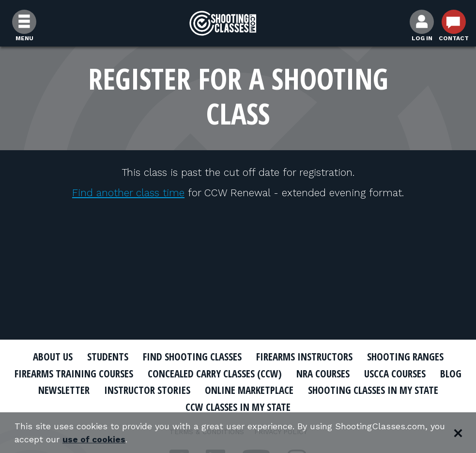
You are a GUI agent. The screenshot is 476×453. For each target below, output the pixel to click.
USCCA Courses (395, 374)
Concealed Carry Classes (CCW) (215, 374)
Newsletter (64, 390)
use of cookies (94, 439)
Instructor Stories (147, 390)
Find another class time (128, 193)
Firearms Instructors (304, 357)
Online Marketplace (249, 390)
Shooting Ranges (405, 357)
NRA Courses (323, 374)
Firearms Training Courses (74, 374)
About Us (53, 357)
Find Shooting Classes (192, 357)
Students (108, 357)
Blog (451, 374)
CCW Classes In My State (238, 407)
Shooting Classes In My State (373, 390)
